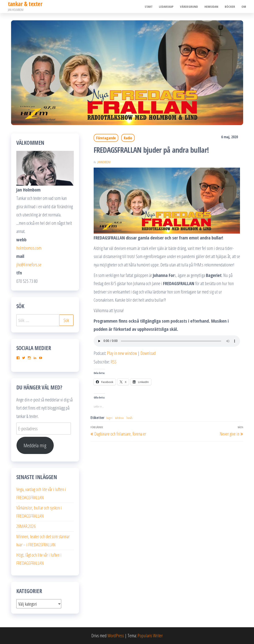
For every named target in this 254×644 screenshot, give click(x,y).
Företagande (106, 138)
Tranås (129, 418)
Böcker (230, 6)
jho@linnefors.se (29, 264)
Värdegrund (190, 6)
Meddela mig (35, 445)
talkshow (119, 418)
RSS (114, 362)
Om (244, 6)
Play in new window (122, 353)
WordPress (116, 635)
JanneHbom (104, 162)
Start (150, 6)
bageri (110, 418)
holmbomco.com (29, 248)
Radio (128, 138)
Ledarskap (167, 6)
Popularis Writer (150, 635)
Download (148, 353)
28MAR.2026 (26, 526)
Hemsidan (212, 6)
